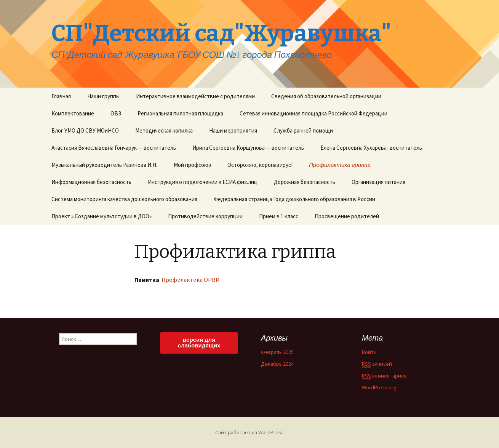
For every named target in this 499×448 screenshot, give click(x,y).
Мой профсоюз (192, 165)
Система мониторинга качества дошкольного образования (124, 199)
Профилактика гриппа (340, 165)
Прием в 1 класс (279, 216)
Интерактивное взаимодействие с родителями (195, 96)
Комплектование (73, 113)
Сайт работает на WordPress (249, 432)
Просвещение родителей (347, 216)
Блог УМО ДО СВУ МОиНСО (85, 130)
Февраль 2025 (277, 352)
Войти (369, 352)
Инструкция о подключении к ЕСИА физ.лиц (203, 182)
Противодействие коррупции (205, 216)
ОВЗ (116, 113)
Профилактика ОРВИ (190, 280)
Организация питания (378, 182)
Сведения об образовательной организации (326, 96)
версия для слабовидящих (199, 342)
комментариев (384, 376)
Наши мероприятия (233, 130)
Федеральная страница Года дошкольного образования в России (294, 199)
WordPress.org (379, 387)
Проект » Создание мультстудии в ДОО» (102, 216)
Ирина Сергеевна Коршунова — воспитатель (248, 148)
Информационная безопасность (91, 182)
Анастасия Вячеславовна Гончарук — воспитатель (114, 148)
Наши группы (103, 96)
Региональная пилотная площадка (180, 113)
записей (377, 364)
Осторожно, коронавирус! (260, 165)
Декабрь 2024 (277, 364)
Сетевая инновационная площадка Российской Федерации (313, 113)
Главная (61, 96)
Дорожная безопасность (305, 182)
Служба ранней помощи (303, 130)
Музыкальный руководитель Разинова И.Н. (104, 165)
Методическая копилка (164, 130)
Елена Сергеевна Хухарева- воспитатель (371, 148)
